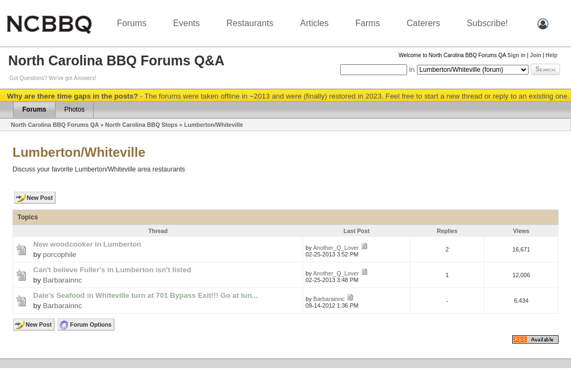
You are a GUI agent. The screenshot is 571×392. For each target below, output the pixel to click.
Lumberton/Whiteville (213, 125)
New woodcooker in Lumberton (87, 244)
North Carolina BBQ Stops (141, 125)
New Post (40, 198)
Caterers (423, 23)
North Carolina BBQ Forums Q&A (116, 60)
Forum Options (91, 324)
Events (186, 23)
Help (551, 55)
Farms (368, 23)
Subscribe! (487, 23)
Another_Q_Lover (336, 248)
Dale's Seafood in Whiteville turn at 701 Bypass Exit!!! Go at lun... (146, 295)
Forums (132, 23)
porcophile (60, 255)
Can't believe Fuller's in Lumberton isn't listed (112, 270)
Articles (314, 23)
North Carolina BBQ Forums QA (55, 125)
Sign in (516, 55)
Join (536, 55)
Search (545, 69)
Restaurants (250, 23)
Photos (74, 109)
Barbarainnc (63, 280)
